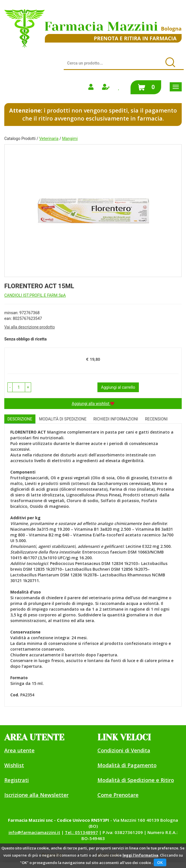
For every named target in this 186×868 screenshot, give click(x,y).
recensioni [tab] (156, 419)
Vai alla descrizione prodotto (30, 327)
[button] (10, 387)
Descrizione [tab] (20, 419)
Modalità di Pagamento (127, 765)
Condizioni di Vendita (124, 750)
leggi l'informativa (140, 855)
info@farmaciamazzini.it (34, 832)
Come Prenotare (118, 795)
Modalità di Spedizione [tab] (63, 419)
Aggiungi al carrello (118, 387)
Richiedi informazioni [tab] (116, 419)
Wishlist (14, 765)
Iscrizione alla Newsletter (36, 795)
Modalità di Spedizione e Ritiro (136, 780)
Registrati (17, 780)
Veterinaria (49, 139)
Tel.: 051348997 (81, 832)
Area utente (19, 750)
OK (160, 862)
